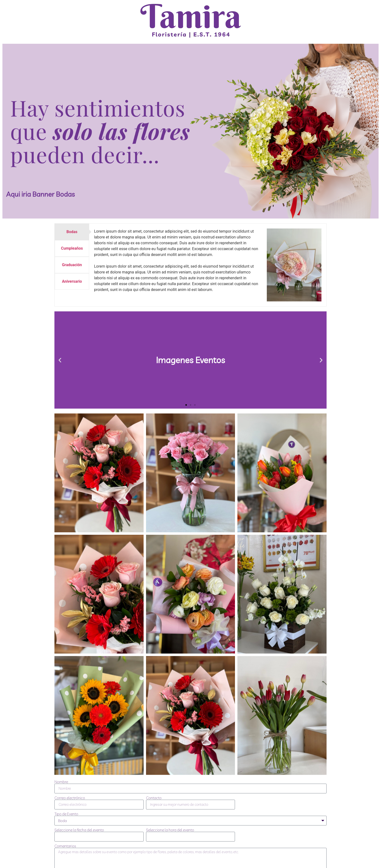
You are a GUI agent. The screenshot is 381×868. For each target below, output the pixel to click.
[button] (60, 360)
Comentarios (65, 846)
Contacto (154, 798)
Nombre (61, 782)
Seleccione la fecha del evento (79, 830)
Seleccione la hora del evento (170, 830)
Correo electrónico (70, 798)
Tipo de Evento (66, 814)
